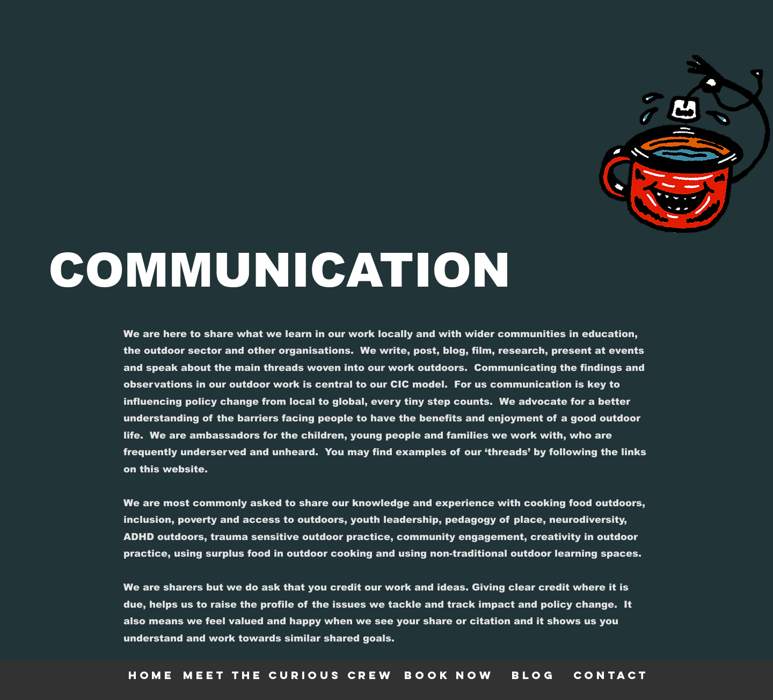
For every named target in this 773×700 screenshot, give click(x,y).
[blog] (535, 675)
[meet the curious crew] (289, 675)
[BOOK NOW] (450, 675)
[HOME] (152, 675)
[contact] (612, 675)
